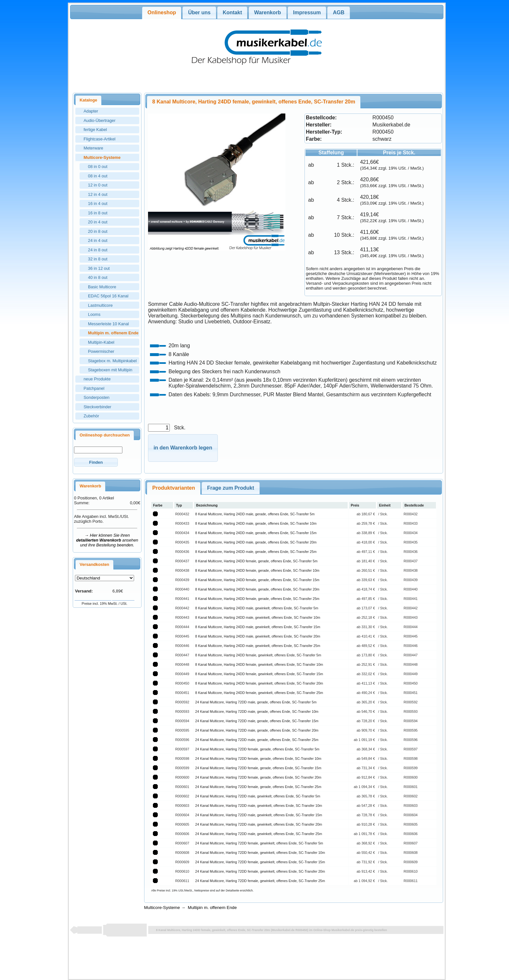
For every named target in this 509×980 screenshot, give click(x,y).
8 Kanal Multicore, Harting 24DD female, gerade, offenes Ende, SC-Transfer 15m (257, 580)
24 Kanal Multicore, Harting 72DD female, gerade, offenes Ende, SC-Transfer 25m (258, 787)
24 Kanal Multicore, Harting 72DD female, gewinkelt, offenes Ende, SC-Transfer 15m (260, 862)
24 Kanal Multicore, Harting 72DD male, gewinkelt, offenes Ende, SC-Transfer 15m (259, 815)
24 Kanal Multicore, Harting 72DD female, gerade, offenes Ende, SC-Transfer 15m (258, 768)
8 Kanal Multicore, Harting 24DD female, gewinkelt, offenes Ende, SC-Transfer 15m (259, 674)
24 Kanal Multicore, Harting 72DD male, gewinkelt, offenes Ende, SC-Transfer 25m (259, 834)
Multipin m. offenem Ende (212, 908)
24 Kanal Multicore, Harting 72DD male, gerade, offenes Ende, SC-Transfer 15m (257, 721)
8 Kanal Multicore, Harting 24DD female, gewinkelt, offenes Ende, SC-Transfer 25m (259, 693)
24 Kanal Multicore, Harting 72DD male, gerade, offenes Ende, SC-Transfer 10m (257, 711)
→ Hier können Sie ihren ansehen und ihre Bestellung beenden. (107, 540)
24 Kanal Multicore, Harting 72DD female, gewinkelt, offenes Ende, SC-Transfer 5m (259, 843)
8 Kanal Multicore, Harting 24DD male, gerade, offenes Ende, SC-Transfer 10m (256, 523)
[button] (96, 462)
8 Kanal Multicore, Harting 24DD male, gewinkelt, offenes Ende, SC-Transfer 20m (258, 636)
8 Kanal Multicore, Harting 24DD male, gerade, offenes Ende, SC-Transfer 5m (255, 514)
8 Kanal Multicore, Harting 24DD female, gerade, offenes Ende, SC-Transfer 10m (257, 570)
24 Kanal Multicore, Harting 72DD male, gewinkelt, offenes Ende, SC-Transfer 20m (259, 824)
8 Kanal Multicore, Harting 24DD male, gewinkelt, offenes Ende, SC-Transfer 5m (257, 608)
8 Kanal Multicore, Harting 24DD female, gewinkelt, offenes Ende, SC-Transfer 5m (258, 655)
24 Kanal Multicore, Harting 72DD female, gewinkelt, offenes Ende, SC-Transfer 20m (260, 871)
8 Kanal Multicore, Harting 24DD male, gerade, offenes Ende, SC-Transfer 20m (256, 542)
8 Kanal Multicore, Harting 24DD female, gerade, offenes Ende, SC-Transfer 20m (257, 589)
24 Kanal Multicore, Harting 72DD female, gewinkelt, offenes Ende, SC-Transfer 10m (260, 853)
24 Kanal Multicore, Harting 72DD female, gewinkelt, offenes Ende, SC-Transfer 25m (260, 881)
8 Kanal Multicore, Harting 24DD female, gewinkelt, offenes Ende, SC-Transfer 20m (259, 683)
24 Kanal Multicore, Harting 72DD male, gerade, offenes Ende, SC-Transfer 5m (256, 702)
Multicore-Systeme (162, 908)
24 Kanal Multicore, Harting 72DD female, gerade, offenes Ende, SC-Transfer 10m (258, 759)
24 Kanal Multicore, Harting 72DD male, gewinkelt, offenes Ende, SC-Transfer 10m (259, 806)
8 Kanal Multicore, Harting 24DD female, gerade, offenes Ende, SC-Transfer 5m (256, 561)
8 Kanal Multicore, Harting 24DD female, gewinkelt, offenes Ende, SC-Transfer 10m (259, 664)
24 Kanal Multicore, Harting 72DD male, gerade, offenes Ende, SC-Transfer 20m (257, 730)
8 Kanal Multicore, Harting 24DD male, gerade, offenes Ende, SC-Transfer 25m (256, 552)
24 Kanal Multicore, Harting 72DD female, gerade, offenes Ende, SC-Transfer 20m (258, 777)
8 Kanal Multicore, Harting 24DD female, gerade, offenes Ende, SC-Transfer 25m (257, 599)
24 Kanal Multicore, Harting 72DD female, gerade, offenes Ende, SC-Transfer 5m (257, 749)
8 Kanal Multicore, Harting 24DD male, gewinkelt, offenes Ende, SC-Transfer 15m (258, 627)
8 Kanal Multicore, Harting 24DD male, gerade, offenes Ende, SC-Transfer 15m (256, 533)
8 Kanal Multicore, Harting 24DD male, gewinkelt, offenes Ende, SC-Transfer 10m (258, 617)
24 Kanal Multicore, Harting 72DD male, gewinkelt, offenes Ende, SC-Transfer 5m (258, 796)
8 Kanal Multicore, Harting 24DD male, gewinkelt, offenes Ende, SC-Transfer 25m (258, 646)
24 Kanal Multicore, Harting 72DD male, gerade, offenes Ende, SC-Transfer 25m (257, 740)
